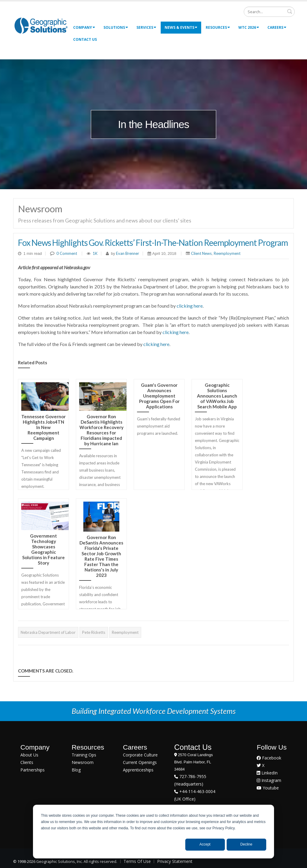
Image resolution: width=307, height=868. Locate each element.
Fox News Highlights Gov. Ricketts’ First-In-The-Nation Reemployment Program (153, 243)
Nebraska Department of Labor (48, 632)
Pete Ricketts (94, 632)
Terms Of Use (137, 861)
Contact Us (85, 39)
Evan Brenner (127, 253)
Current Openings (140, 762)
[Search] (269, 12)
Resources (218, 27)
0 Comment (67, 253)
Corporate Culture (140, 755)
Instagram (269, 780)
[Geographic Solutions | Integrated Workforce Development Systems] (41, 25)
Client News (201, 253)
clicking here (190, 306)
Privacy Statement (175, 861)
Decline (246, 844)
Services (146, 27)
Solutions (116, 27)
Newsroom (83, 762)
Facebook (269, 758)
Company (84, 27)
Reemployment (227, 253)
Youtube (268, 788)
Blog (76, 770)
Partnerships (33, 770)
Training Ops (84, 755)
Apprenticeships (138, 770)
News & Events (181, 27)
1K (95, 253)
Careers (277, 27)
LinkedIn (267, 773)
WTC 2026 (249, 27)
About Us (29, 755)
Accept (205, 844)
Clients (27, 762)
